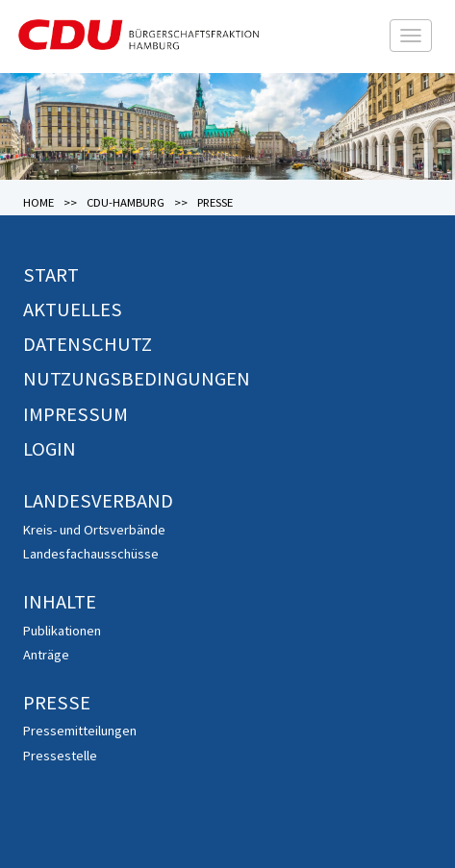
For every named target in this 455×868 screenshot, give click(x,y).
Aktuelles (73, 310)
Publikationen (62, 631)
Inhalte (60, 602)
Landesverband (98, 501)
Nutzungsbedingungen (137, 379)
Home (38, 202)
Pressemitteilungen (80, 731)
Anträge (46, 655)
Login (50, 449)
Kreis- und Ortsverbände (94, 530)
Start (51, 275)
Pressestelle (60, 756)
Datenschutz (88, 344)
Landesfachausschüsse (91, 554)
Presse (57, 703)
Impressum (76, 414)
